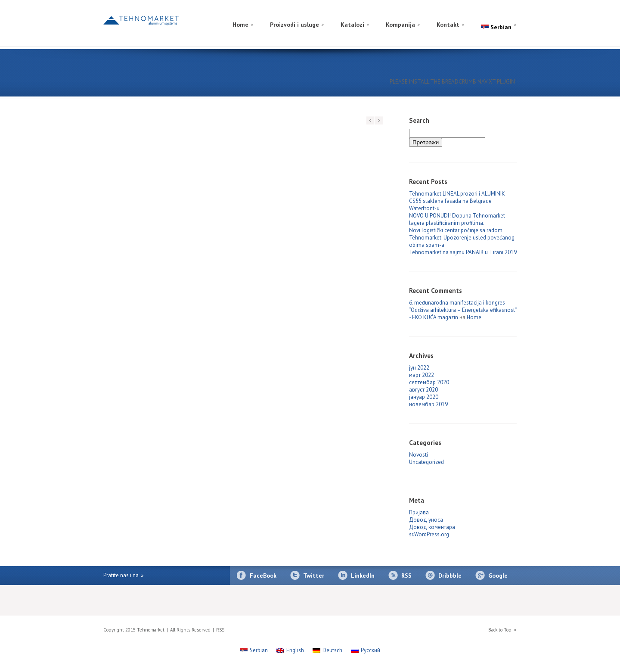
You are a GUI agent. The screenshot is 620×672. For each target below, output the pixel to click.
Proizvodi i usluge (294, 25)
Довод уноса (426, 520)
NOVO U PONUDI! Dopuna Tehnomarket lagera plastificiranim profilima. (457, 219)
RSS (406, 576)
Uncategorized (426, 462)
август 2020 (423, 390)
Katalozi (352, 25)
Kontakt (448, 25)
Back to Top (500, 630)
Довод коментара (432, 527)
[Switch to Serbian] (254, 650)
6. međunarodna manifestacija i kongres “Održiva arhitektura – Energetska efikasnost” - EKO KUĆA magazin (463, 310)
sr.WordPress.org (429, 534)
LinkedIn (363, 576)
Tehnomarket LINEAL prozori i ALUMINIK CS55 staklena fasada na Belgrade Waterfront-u (457, 201)
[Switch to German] (500, 14)
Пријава (419, 512)
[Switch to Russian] (492, 14)
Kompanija (400, 25)
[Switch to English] (509, 14)
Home (240, 25)
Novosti (418, 455)
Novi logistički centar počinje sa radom (456, 230)
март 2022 (422, 375)
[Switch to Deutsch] (327, 650)
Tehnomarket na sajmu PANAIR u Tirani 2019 (463, 252)
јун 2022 (419, 368)
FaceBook (263, 576)
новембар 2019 (428, 404)
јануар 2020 (424, 397)
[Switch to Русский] (366, 650)
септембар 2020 (429, 382)
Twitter (314, 576)
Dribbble (450, 576)
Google (498, 576)
